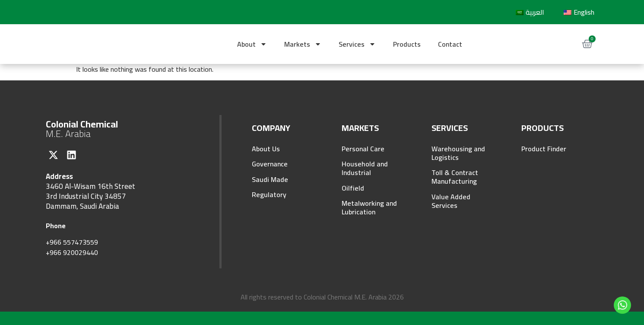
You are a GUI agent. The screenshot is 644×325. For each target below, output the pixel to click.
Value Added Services (451, 201)
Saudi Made (270, 180)
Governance (270, 164)
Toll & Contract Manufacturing (455, 177)
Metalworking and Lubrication (369, 208)
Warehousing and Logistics (458, 153)
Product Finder (544, 149)
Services (357, 44)
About (252, 44)
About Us (266, 149)
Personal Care (363, 149)
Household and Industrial (365, 169)
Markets (303, 44)
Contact (450, 44)
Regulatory (269, 195)
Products (407, 44)
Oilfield (353, 188)
